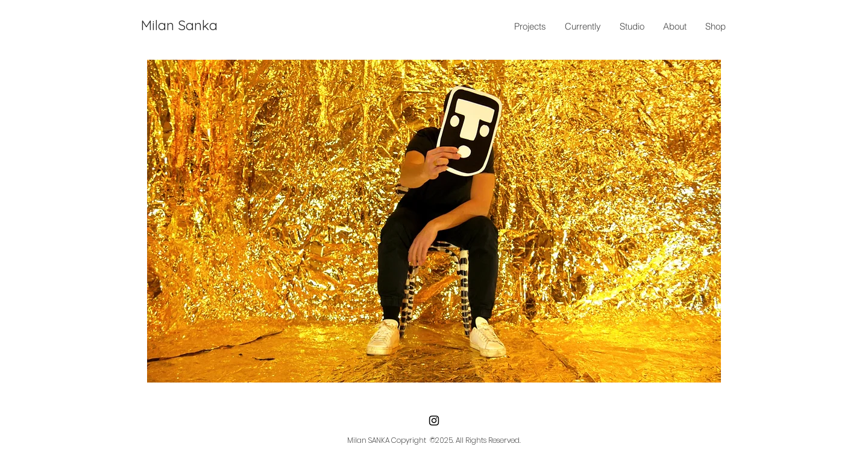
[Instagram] (434, 421)
